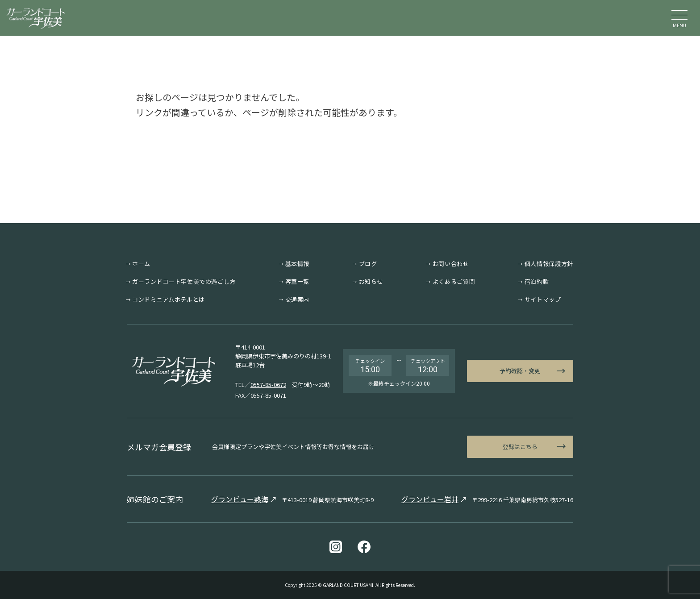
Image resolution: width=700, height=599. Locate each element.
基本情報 (298, 264)
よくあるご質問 (454, 281)
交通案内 (298, 299)
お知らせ (371, 281)
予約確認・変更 (520, 371)
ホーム (141, 264)
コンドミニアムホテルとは (169, 299)
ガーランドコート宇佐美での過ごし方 (184, 281)
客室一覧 (298, 281)
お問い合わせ (451, 264)
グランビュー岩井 (430, 499)
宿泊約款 (537, 281)
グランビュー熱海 (240, 499)
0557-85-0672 (268, 385)
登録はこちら (520, 447)
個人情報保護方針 (549, 264)
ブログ (368, 264)
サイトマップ (543, 299)
